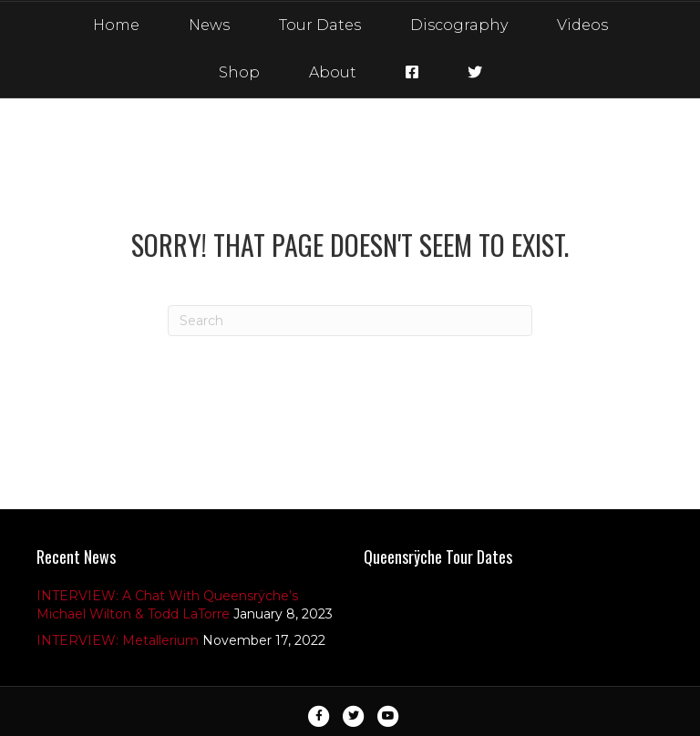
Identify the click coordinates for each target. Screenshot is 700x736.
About (333, 72)
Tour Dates (320, 25)
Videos (582, 25)
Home (116, 25)
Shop (239, 72)
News (209, 25)
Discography (459, 25)
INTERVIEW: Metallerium (118, 640)
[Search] (350, 321)
